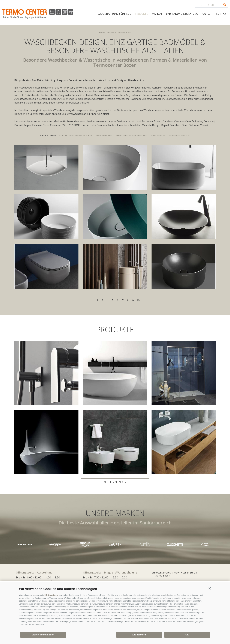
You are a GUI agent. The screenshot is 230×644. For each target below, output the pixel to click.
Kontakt (222, 14)
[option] (115, 544)
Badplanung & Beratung (182, 14)
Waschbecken (125, 32)
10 (138, 300)
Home (102, 32)
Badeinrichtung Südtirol (114, 14)
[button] (210, 588)
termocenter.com (38, 14)
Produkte (141, 14)
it (188, 5)
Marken (157, 14)
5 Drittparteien (51, 595)
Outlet (207, 14)
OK (187, 635)
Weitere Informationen (43, 635)
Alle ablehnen (139, 635)
